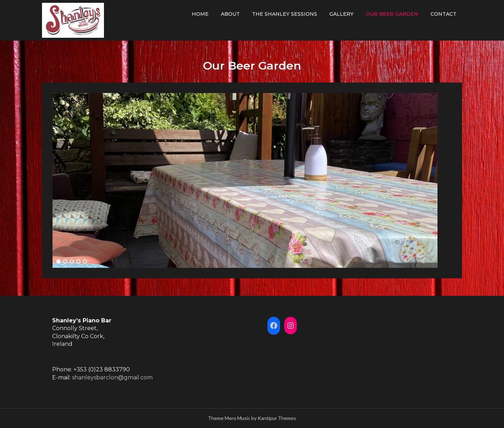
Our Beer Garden (392, 14)
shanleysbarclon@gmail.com (112, 377)
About (230, 14)
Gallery (341, 14)
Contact (443, 14)
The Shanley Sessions (285, 14)
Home (200, 14)
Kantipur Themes (277, 418)
